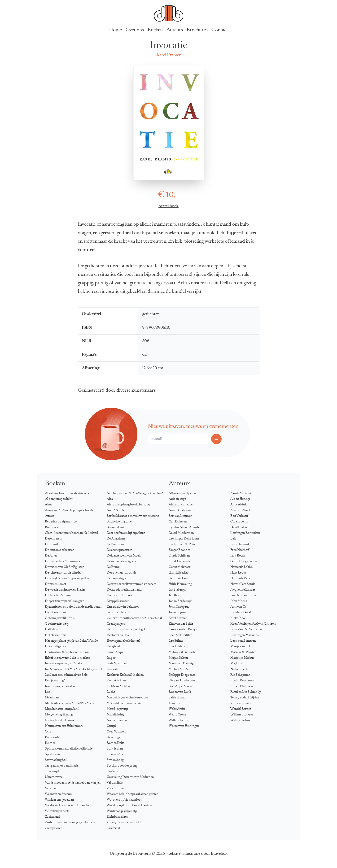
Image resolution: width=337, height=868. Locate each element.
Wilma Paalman (241, 720)
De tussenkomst (55, 584)
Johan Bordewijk (180, 601)
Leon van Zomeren (243, 641)
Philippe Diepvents (182, 675)
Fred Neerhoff (240, 550)
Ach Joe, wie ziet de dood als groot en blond (135, 493)
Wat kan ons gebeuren (59, 800)
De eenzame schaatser (59, 550)
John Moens (239, 601)
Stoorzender (115, 754)
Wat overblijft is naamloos (124, 800)
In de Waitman (117, 664)
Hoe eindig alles (55, 647)
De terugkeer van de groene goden (67, 579)
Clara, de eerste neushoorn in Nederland (72, 533)
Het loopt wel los (118, 635)
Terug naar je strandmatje (62, 766)
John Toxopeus (179, 607)
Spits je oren (115, 749)
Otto (48, 732)
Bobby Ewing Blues (120, 522)
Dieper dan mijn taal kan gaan (65, 601)
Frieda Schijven (179, 556)
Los (47, 692)
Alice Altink (239, 505)
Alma (49, 505)
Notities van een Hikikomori (64, 726)
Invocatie (113, 669)
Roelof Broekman (242, 681)
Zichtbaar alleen (118, 817)
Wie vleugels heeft (57, 811)
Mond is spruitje (118, 709)
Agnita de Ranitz (241, 493)
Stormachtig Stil (56, 760)
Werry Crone (177, 715)
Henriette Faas (178, 579)
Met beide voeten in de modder (127, 698)
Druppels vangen (118, 601)
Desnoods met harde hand (124, 590)
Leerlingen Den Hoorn (184, 539)
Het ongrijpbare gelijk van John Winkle (71, 641)
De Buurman (115, 544)
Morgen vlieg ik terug (59, 715)
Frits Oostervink (179, 561)
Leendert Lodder (180, 635)
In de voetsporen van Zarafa (63, 664)
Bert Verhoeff (239, 516)
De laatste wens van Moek (124, 556)
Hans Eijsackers (179, 573)
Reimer (50, 743)
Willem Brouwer (242, 715)
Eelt (233, 539)
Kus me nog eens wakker (61, 686)
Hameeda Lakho (241, 567)
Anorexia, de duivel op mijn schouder (70, 510)
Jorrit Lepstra (178, 613)
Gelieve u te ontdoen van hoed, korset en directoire (138, 618)
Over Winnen (116, 732)
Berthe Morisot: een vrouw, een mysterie (133, 516)
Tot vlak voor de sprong (122, 766)
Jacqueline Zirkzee (243, 590)
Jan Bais (174, 596)
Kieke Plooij (239, 618)
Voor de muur (116, 789)
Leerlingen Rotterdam (245, 533)
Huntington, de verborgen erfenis (67, 652)
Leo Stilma (176, 641)
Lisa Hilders (177, 647)
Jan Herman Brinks (243, 596)
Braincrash (52, 527)
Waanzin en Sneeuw (59, 794)
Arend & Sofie (116, 510)
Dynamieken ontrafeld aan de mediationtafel (75, 607)
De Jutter (51, 556)
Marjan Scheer (178, 658)
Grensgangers (116, 624)
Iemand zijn (115, 652)
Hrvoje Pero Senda (243, 584)
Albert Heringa (240, 499)
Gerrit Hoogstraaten (244, 561)
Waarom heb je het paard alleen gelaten (133, 794)
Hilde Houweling (180, 584)
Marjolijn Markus (242, 658)
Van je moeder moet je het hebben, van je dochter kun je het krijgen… (76, 783)
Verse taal (51, 789)
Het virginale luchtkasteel (123, 641)
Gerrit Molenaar (179, 567)
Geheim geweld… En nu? (61, 618)
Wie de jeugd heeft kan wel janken (129, 806)
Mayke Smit (238, 664)
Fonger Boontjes (179, 550)
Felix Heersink (240, 544)
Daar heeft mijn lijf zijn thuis (126, 533)
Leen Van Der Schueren (246, 630)
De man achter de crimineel (63, 561)
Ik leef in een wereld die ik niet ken (68, 658)
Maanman (52, 698)
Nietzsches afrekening (60, 720)
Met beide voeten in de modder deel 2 (70, 703)
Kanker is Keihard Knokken (125, 675)
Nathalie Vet (239, 669)
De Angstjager (116, 539)
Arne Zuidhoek (241, 510)
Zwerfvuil (113, 828)
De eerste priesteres (119, 550)
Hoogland (113, 647)
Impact (112, 658)
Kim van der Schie (181, 624)
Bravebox (219, 854)
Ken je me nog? (55, 681)
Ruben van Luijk (180, 692)
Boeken (155, 30)
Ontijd (111, 726)
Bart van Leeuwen (181, 516)
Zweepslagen (54, 828)
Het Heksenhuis (56, 635)
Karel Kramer (169, 55)
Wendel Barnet (241, 709)
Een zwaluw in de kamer (123, 607)
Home (115, 30)
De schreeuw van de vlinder (63, 573)
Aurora (50, 516)
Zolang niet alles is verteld (124, 823)
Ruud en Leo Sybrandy (246, 692)
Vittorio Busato (240, 703)
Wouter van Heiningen (184, 726)
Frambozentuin (55, 613)
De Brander (53, 544)
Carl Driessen (178, 522)
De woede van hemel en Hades (65, 590)
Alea (110, 499)
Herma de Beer (240, 579)
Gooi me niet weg (56, 624)
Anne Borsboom (180, 510)
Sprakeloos (52, 754)
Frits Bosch (238, 556)
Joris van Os (238, 607)
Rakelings (113, 737)
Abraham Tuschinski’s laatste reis (67, 493)
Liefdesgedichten (118, 686)
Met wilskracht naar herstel (125, 703)
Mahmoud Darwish (182, 652)
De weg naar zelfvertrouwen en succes (131, 584)
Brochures (197, 30)
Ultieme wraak (55, 777)
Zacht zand (52, 817)
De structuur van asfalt (121, 573)
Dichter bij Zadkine (58, 596)
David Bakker (240, 527)
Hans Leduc (238, 573)
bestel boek (168, 206)
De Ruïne (113, 567)
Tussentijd (52, 772)
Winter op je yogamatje (122, 811)
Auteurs (175, 30)
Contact (220, 30)
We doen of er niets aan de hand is (67, 806)
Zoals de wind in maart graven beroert (70, 823)
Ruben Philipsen (242, 686)
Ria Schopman (240, 675)
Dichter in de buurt (119, 596)
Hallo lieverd (54, 630)
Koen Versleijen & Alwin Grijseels (253, 624)
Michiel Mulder (179, 669)
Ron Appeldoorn (180, 686)
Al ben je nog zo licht (59, 499)
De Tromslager (116, 579)
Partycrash (52, 737)
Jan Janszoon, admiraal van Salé (66, 675)
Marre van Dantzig (181, 664)
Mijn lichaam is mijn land (62, 709)
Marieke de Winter (243, 652)
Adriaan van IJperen (182, 493)
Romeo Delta (116, 743)
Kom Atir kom (116, 681)
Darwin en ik (54, 539)
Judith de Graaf (241, 613)
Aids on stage (177, 499)
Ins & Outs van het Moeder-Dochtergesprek (74, 669)
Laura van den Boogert (184, 630)
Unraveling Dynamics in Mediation (130, 777)
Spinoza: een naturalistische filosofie (69, 749)
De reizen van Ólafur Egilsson (65, 567)
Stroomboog (115, 760)
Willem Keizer (179, 720)
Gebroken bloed (118, 613)
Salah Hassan (177, 698)
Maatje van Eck (241, 647)
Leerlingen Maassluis (244, 635)
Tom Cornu (176, 703)
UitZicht (112, 772)
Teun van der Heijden (245, 698)
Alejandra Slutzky (181, 505)
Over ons (135, 30)
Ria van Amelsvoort (182, 681)
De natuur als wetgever (121, 561)
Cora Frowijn (239, 522)
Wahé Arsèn (177, 709)
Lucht (111, 692)
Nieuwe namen (117, 720)
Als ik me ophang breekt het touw (129, 505)
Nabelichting (116, 715)
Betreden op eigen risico (61, 522)
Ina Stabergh (177, 590)
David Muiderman (181, 533)
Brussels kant (115, 527)
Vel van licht (115, 783)
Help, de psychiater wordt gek (126, 630)
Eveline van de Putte (182, 544)
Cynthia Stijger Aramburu (186, 527)
